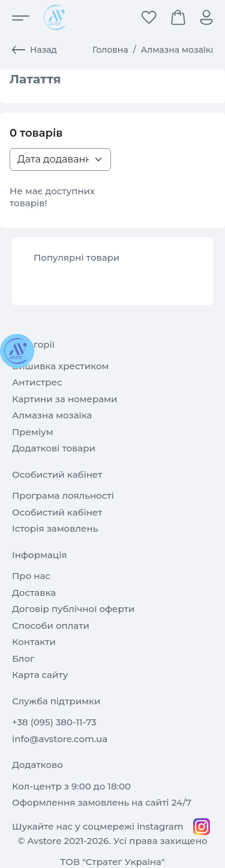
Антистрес (37, 382)
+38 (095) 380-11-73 (54, 722)
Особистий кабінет (57, 512)
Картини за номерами (64, 399)
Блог (23, 658)
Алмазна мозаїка (178, 50)
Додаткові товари (54, 448)
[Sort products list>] (60, 159)
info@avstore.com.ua (60, 739)
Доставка (34, 593)
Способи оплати (51, 626)
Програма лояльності (63, 495)
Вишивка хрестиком (60, 366)
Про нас (31, 576)
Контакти (34, 642)
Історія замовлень (55, 528)
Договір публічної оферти (73, 609)
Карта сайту (40, 675)
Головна (110, 50)
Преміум (33, 432)
